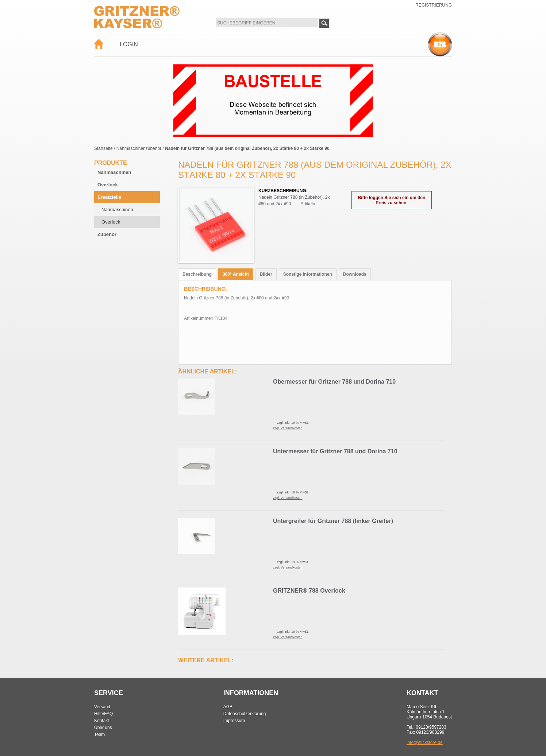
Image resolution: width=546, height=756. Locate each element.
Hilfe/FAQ (103, 714)
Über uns (103, 728)
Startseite (103, 148)
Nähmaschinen (114, 172)
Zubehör (107, 234)
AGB (228, 707)
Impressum (234, 721)
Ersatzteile (109, 197)
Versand (102, 707)
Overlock (108, 185)
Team (99, 734)
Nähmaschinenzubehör (139, 148)
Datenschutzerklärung (245, 714)
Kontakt (102, 721)
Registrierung (434, 5)
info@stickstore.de (425, 743)
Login (129, 44)
